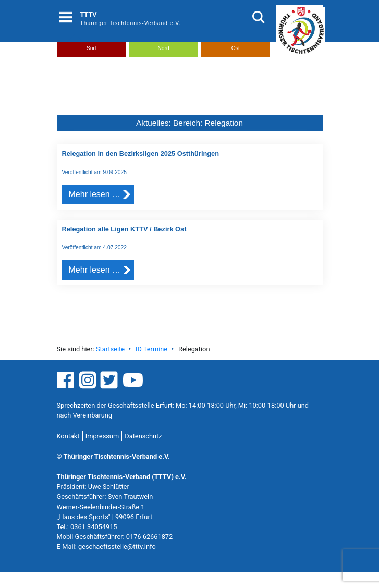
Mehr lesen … (95, 194)
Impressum (102, 436)
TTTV (89, 14)
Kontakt (68, 436)
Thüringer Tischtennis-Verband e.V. (131, 23)
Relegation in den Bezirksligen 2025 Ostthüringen (141, 154)
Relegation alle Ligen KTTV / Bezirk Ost (124, 229)
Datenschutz (143, 436)
